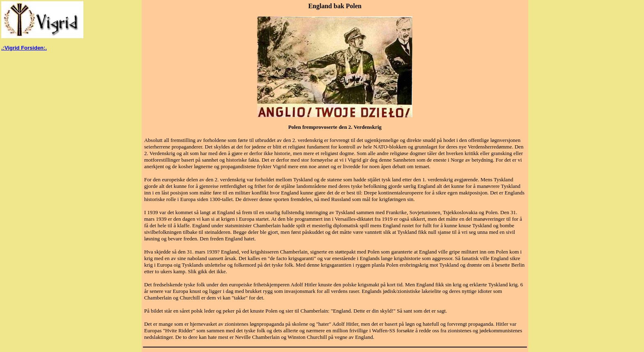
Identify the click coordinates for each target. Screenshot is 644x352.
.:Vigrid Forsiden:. (24, 48)
